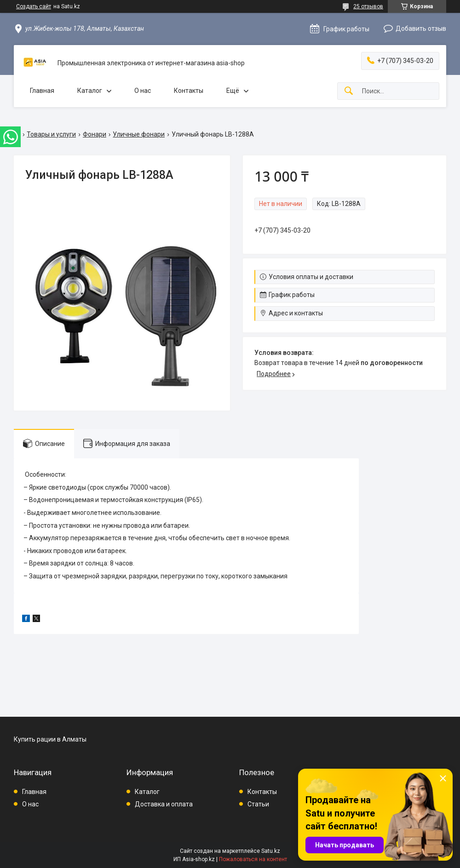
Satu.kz (271, 851)
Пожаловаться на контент (253, 859)
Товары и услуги (51, 134)
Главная (42, 91)
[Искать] (349, 91)
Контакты (189, 91)
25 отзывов (368, 6)
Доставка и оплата (164, 804)
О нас (143, 91)
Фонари (95, 134)
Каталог (90, 91)
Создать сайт (34, 6)
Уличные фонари (139, 134)
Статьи (258, 804)
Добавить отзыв (421, 29)
